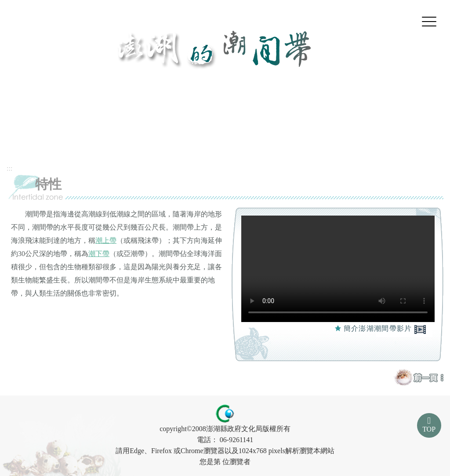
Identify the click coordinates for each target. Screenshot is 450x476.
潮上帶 (106, 240)
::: (9, 168)
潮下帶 (99, 254)
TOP (429, 429)
